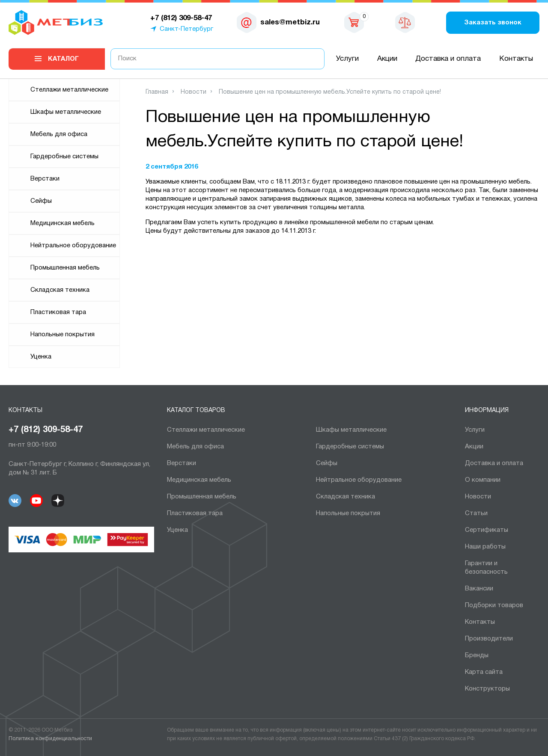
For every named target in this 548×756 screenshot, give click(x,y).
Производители (489, 639)
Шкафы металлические (66, 112)
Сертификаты (487, 530)
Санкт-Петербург (186, 29)
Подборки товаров (494, 605)
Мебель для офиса (59, 134)
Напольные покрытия (63, 335)
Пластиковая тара (58, 312)
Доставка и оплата (448, 59)
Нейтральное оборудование (73, 246)
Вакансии (479, 589)
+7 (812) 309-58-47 (46, 430)
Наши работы (485, 547)
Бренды (477, 655)
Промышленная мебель (65, 268)
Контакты (516, 59)
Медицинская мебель (63, 223)
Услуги (347, 59)
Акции (387, 59)
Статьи (476, 513)
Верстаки (45, 179)
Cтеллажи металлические (69, 90)
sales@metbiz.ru (290, 22)
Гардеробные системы (64, 157)
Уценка (41, 357)
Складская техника (60, 290)
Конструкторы (487, 689)
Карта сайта (484, 672)
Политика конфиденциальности (50, 739)
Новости (478, 497)
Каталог (63, 59)
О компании (483, 480)
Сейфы (41, 201)
